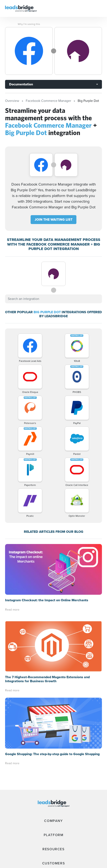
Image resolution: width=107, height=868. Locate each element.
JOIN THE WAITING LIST (53, 219)
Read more (12, 610)
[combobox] (53, 299)
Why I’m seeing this (29, 24)
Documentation (21, 84)
